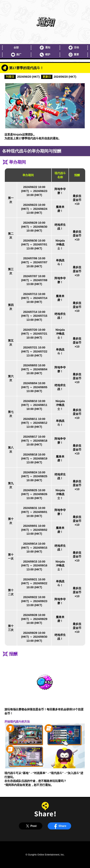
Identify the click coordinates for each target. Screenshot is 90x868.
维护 (45, 55)
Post (31, 826)
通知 (45, 48)
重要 (74, 55)
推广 (16, 55)
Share (59, 826)
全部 (16, 48)
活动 (74, 48)
